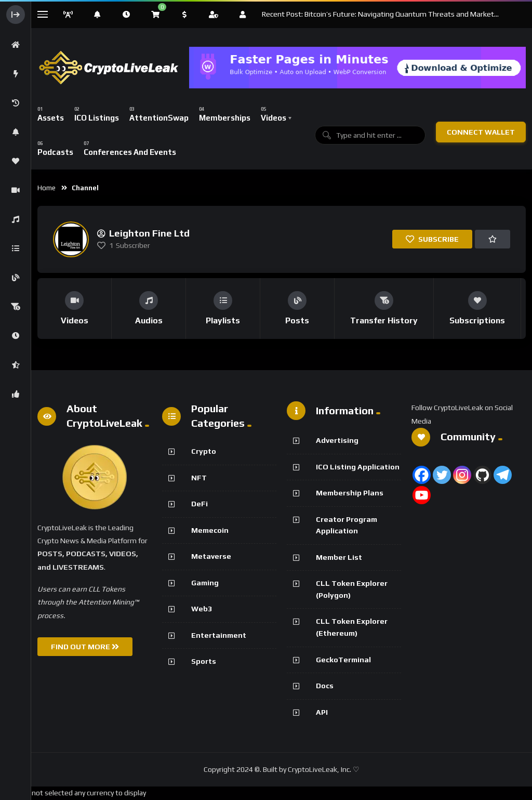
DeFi (199, 504)
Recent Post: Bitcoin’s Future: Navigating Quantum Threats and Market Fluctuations (378, 15)
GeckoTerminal (343, 660)
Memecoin (210, 530)
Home (46, 188)
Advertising (337, 440)
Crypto (204, 451)
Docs (325, 686)
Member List (339, 557)
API (322, 712)
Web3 (202, 609)
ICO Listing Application (358, 467)
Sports (204, 661)
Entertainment (219, 635)
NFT (199, 478)
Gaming (205, 583)
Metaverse (211, 556)
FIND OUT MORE (85, 647)
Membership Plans (350, 493)
